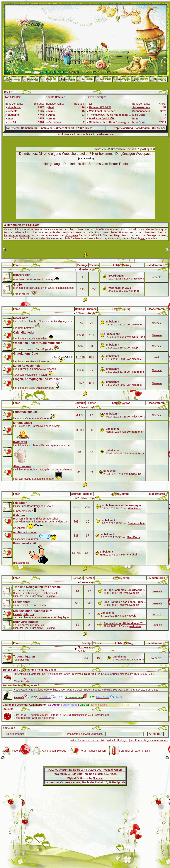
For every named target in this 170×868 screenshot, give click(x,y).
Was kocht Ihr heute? (102, 111)
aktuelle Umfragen (118, 740)
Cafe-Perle (138, 337)
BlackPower (107, 134)
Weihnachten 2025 (120, 288)
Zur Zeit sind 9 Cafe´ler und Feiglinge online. (30, 670)
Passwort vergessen (91, 734)
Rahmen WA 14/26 (100, 107)
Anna (51, 115)
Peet (51, 107)
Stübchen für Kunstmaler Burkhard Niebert (47, 128)
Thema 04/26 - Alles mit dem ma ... (110, 115)
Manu (52, 111)
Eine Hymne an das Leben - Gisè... (125, 602)
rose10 (12, 122)
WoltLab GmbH (113, 770)
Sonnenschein (141, 107)
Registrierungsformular (17, 235)
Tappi (135, 348)
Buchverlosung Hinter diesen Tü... (124, 623)
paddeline (14, 115)
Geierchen (55, 122)
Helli (157, 358)
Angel (52, 118)
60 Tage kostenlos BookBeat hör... (124, 590)
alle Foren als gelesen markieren (149, 740)
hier (143, 238)
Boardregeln (142, 128)
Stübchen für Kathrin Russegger (109, 122)
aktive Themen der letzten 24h (88, 740)
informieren (71, 235)
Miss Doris (14, 107)
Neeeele (12, 111)
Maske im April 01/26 (102, 118)
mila (10, 118)
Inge (135, 118)
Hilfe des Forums (109, 229)
